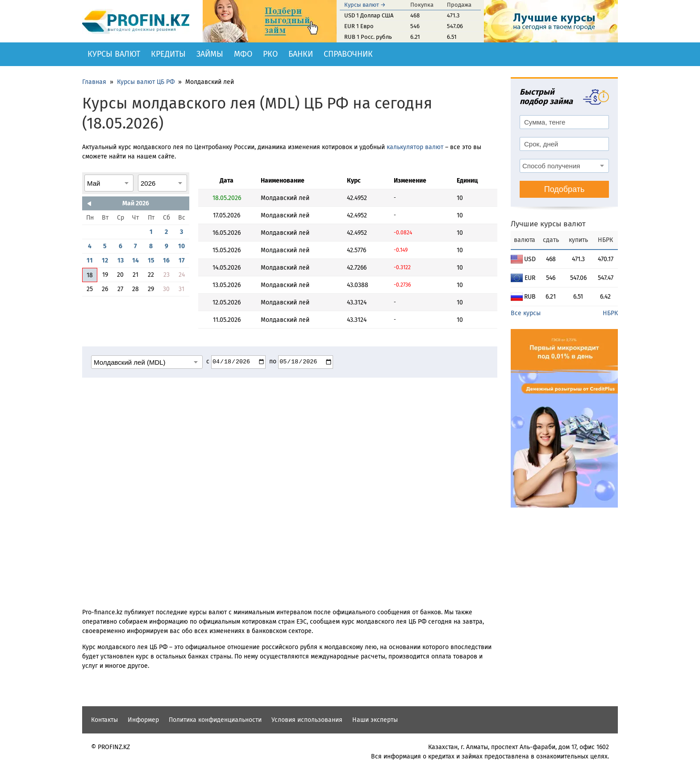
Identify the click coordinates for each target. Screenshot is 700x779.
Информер (143, 720)
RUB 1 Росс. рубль (368, 37)
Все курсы (526, 313)
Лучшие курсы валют (548, 224)
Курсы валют (114, 54)
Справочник (348, 54)
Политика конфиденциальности (215, 720)
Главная (94, 82)
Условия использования (307, 720)
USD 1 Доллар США (369, 15)
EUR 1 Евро (359, 26)
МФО (243, 54)
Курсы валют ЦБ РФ (146, 82)
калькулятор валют (415, 147)
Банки (301, 54)
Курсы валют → (365, 5)
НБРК (610, 313)
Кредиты (168, 54)
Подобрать (565, 189)
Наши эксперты (375, 720)
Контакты (104, 720)
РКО (270, 54)
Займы (210, 54)
